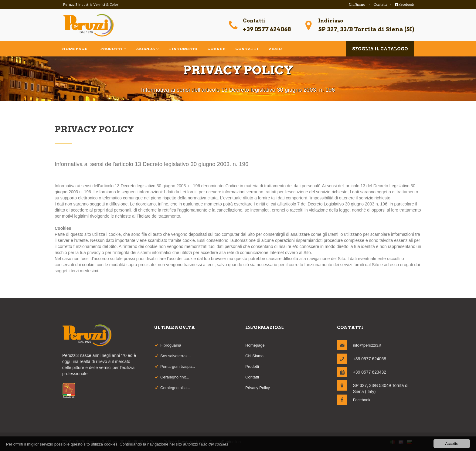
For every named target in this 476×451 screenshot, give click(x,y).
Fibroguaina (171, 345)
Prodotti (252, 366)
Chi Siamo (357, 5)
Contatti (380, 5)
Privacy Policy (258, 388)
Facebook (405, 5)
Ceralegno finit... (175, 377)
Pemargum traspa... (178, 366)
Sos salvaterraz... (175, 356)
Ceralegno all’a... (175, 388)
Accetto (452, 444)
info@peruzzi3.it (367, 345)
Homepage (255, 345)
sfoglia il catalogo (380, 49)
